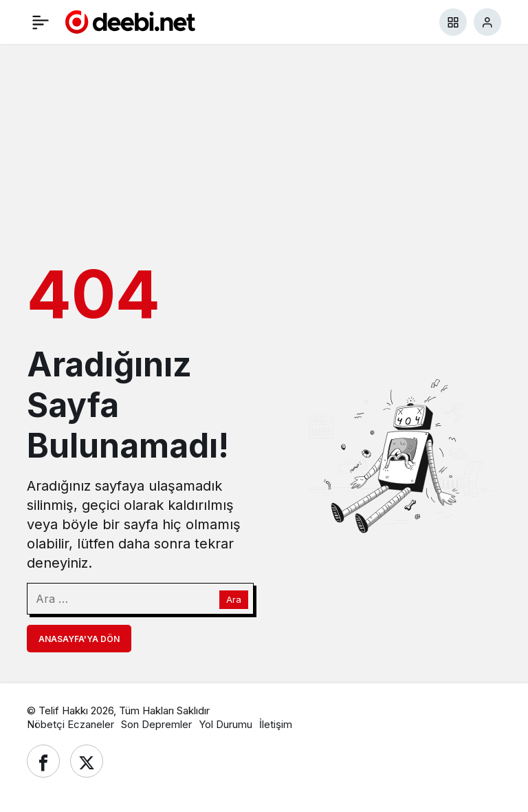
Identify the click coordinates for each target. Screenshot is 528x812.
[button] (453, 22)
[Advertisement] (264, 151)
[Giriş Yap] (487, 22)
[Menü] (41, 22)
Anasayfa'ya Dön (79, 639)
